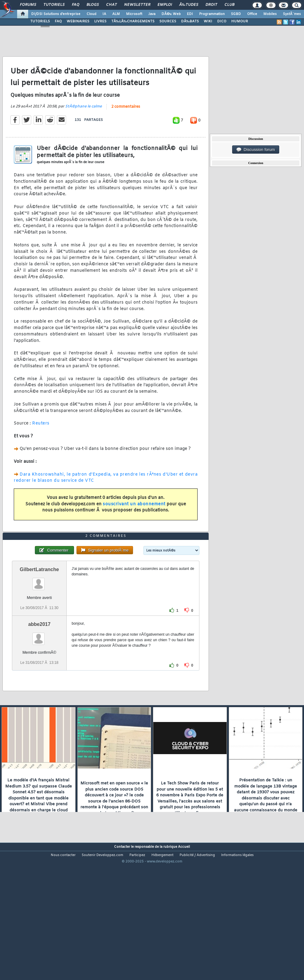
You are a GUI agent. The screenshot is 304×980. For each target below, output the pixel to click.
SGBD (236, 14)
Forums (28, 5)
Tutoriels (54, 5)
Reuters (41, 441)
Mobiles (270, 14)
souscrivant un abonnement (134, 522)
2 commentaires (126, 125)
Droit (211, 5)
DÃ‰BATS (190, 21)
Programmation (212, 14)
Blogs (93, 5)
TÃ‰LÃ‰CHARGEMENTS (133, 21)
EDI (190, 14)
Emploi (165, 5)
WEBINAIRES (78, 21)
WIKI (208, 21)
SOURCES (168, 21)
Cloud (91, 14)
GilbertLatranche (39, 624)
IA (104, 14)
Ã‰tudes (189, 5)
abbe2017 (39, 679)
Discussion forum (256, 150)
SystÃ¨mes (292, 14)
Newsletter (137, 5)
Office (252, 14)
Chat (111, 5)
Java (152, 14)
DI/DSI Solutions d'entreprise (56, 14)
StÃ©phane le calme (83, 125)
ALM (116, 14)
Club (229, 5)
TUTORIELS (40, 21)
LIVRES (100, 21)
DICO (222, 21)
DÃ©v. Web (171, 14)
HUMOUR (240, 21)
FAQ (76, 5)
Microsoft (134, 14)
